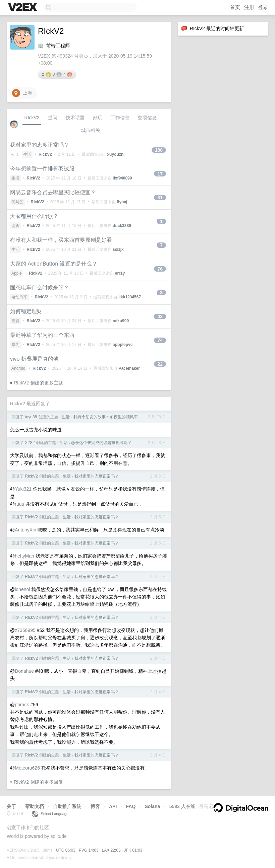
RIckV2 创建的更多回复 (38, 782)
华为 (15, 345)
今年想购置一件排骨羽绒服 (42, 169)
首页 (235, 7)
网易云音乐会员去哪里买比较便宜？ (53, 192)
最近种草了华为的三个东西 (42, 335)
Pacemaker (129, 368)
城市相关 (91, 130)
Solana (153, 806)
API (113, 806)
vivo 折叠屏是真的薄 (34, 359)
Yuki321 (23, 489)
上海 (22, 93)
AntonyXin (25, 530)
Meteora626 (27, 768)
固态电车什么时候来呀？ (40, 287)
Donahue (24, 671)
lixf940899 (122, 178)
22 (160, 364)
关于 (11, 806)
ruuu (19, 504)
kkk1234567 (130, 297)
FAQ (131, 806)
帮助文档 (35, 806)
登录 (263, 7)
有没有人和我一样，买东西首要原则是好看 (61, 240)
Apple (17, 273)
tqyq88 (31, 417)
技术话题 (75, 118)
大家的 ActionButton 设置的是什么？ (54, 264)
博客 (95, 806)
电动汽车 (19, 297)
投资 (15, 321)
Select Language (50, 814)
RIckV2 (32, 118)
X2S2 (30, 443)
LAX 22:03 (111, 850)
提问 (53, 118)
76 (160, 269)
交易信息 (147, 118)
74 (160, 340)
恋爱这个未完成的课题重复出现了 (101, 443)
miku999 (121, 321)
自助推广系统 (67, 806)
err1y (120, 273)
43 (160, 316)
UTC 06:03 (66, 850)
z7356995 (25, 630)
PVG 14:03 (89, 850)
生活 (27, 154)
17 (160, 174)
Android (18, 368)
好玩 (98, 118)
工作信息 (120, 118)
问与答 (17, 202)
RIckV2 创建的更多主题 (38, 383)
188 (159, 150)
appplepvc (123, 345)
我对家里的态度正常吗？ (40, 145)
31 (160, 198)
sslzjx (118, 249)
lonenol (22, 589)
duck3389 (122, 226)
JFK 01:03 (133, 850)
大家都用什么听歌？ (34, 216)
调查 (15, 226)
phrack (22, 705)
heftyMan (24, 556)
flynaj (122, 202)
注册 (249, 7)
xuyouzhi (116, 154)
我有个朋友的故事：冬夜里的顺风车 (106, 417)
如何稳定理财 (26, 311)
